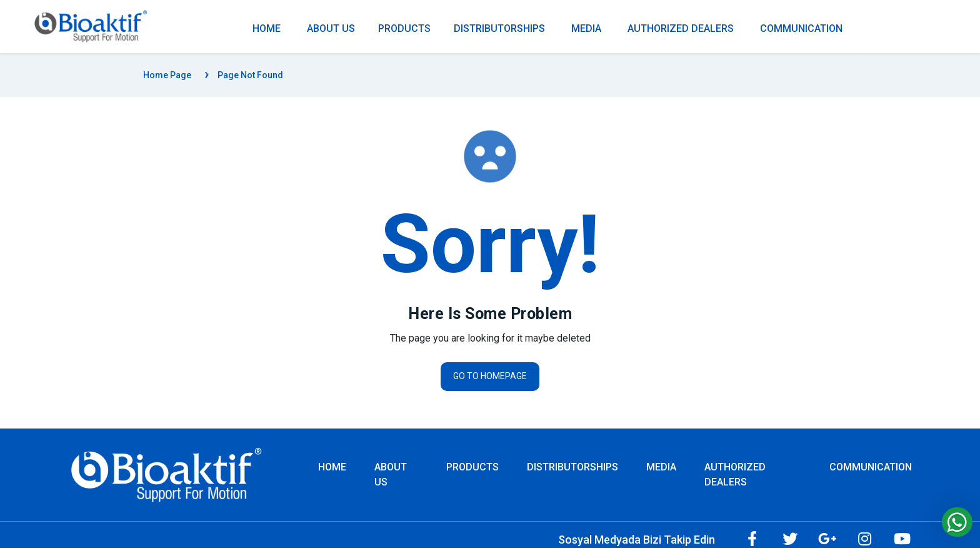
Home (332, 467)
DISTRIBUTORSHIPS (499, 28)
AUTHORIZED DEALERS (681, 28)
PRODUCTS (404, 28)
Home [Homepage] (267, 28)
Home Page (167, 75)
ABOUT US (331, 28)
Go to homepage (490, 376)
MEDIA (586, 28)
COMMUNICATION (801, 28)
